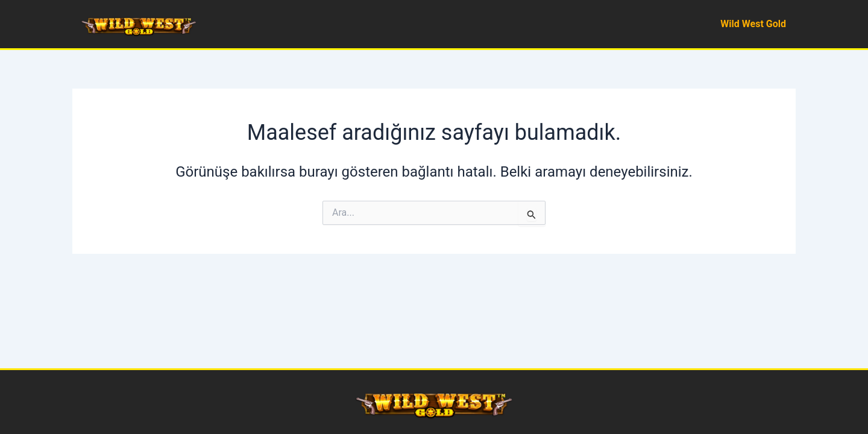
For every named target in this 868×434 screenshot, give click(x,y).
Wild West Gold (753, 24)
